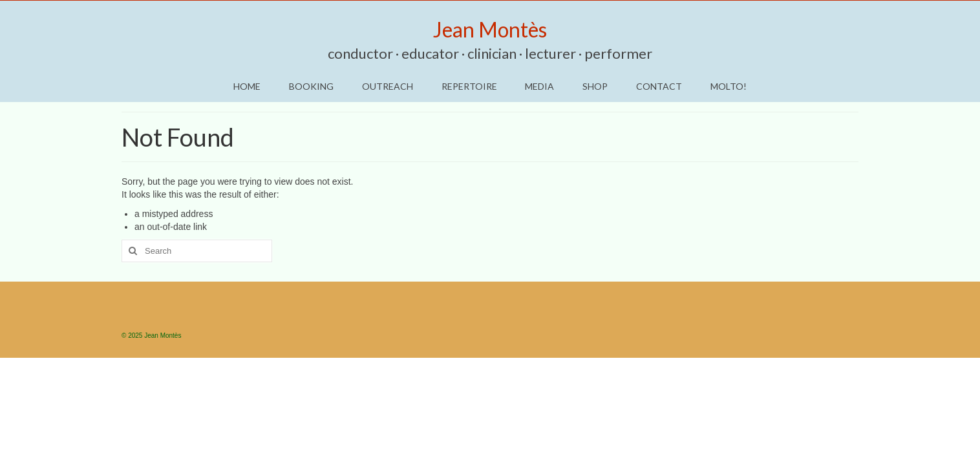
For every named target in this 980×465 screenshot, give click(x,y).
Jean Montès (490, 29)
